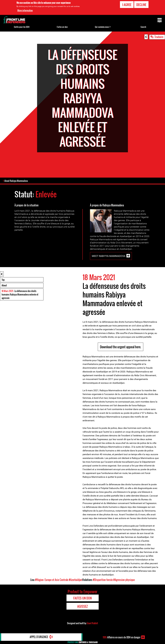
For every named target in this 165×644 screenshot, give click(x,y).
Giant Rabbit (92, 623)
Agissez (82, 606)
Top (3, 280)
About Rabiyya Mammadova (16, 181)
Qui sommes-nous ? (103, 27)
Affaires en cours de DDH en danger (122, 637)
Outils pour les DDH (22, 27)
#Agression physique (124, 580)
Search (143, 27)
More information (25, 10)
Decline (141, 5)
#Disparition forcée (103, 580)
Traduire (159, 37)
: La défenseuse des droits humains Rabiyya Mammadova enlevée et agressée (20, 295)
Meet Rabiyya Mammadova (109, 256)
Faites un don (62, 27)
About (4, 285)
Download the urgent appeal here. (121, 347)
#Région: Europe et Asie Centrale (52, 580)
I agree (127, 5)
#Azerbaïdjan (75, 580)
